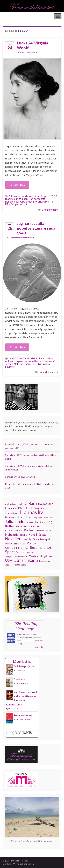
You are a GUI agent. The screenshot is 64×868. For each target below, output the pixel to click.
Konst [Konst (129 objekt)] (42, 522)
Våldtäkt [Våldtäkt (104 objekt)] (9, 565)
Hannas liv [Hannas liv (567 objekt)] (31, 512)
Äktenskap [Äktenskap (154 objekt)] (20, 565)
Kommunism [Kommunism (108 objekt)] (33, 522)
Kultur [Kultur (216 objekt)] (10, 526)
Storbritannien (41, 202)
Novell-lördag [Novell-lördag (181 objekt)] (37, 535)
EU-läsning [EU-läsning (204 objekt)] (32, 508)
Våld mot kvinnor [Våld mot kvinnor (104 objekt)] (43, 561)
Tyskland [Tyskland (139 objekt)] (34, 556)
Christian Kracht (22, 683)
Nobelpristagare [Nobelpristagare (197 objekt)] (16, 534)
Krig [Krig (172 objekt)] (49, 522)
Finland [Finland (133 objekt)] (45, 508)
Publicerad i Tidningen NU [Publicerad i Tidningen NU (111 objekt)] (17, 548)
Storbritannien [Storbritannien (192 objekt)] (26, 552)
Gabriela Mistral (31, 358)
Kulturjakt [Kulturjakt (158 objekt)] (21, 526)
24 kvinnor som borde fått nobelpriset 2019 (33, 196)
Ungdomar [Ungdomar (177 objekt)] (47, 556)
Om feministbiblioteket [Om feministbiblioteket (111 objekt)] (15, 544)
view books (39, 647)
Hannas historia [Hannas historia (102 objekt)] (12, 513)
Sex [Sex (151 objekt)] (49, 548)
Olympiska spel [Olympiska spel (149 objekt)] (41, 539)
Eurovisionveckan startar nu (20, 477)
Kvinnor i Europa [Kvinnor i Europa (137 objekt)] (14, 530)
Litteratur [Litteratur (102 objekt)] (39, 531)
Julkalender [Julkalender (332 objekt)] (16, 521)
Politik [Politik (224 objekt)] (32, 543)
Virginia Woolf (19, 204)
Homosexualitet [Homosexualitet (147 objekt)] (14, 517)
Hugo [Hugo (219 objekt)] (28, 517)
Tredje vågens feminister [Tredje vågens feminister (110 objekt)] (16, 556)
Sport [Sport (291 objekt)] (10, 552)
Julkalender (32, 52)
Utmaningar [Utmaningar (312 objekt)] (24, 560)
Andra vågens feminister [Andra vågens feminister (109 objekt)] (16, 504)
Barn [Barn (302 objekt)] (33, 504)
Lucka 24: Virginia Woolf (33, 45)
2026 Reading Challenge (25, 626)
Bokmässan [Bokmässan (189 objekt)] (46, 504)
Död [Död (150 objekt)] (21, 508)
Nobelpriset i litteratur (25, 238)
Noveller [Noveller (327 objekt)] (13, 539)
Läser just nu (22, 661)
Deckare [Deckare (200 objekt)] (11, 508)
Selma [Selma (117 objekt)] (43, 548)
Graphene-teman (26, 864)
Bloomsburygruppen (16, 199)
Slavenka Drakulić (15, 709)
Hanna (23, 52)
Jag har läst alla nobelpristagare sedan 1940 (37, 228)
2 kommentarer (50, 210)
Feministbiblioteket (14, 16)
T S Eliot (37, 364)
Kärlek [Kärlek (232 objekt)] (29, 530)
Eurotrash (19, 679)
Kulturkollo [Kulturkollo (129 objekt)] (34, 526)
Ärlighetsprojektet (24, 666)
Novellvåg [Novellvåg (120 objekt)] (27, 539)
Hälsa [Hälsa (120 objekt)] (52, 518)
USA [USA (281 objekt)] (9, 560)
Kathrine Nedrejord (23, 719)
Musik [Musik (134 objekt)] (48, 530)
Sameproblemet (23, 715)
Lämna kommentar (49, 372)
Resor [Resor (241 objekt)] (34, 547)
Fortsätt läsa (17, 185)
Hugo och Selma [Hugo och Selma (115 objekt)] (41, 518)
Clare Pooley (20, 670)
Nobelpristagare (23, 364)
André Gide (15, 358)
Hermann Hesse (32, 361)
